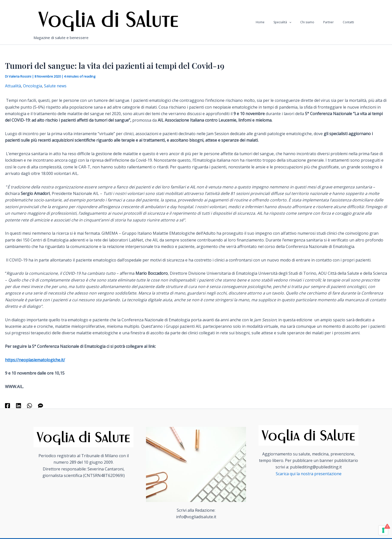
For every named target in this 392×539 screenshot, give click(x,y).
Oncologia (32, 86)
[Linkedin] (18, 405)
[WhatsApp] (29, 405)
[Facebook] (7, 405)
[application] (300, 22)
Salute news (55, 86)
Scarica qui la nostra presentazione (309, 474)
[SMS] (40, 405)
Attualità (13, 86)
